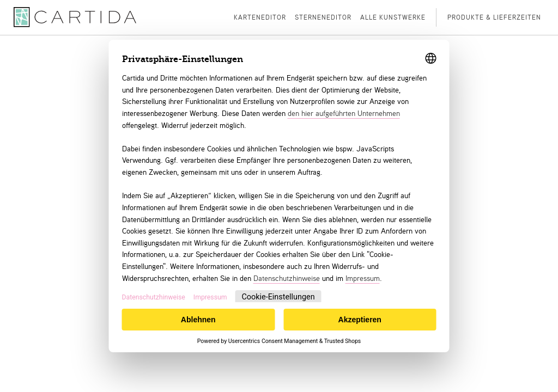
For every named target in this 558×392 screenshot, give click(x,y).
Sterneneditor (323, 17)
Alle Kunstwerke (393, 17)
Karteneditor (260, 17)
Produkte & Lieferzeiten (494, 17)
